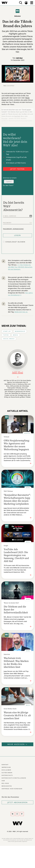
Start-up (7, 331)
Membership (20, 331)
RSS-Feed (5, 783)
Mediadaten (7, 786)
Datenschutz (7, 775)
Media (16, 335)
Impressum (6, 767)
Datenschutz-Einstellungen (14, 778)
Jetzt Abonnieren (17, 802)
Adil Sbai (19, 58)
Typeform (9, 182)
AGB (3, 781)
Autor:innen (7, 773)
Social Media (9, 339)
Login (18, 235)
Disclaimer (6, 770)
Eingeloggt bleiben (15, 242)
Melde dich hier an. (21, 312)
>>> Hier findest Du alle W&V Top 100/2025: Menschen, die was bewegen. (20, 267)
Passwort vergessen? (13, 229)
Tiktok (6, 335)
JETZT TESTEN (17, 169)
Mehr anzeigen (18, 744)
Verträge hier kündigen (12, 789)
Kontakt (5, 765)
